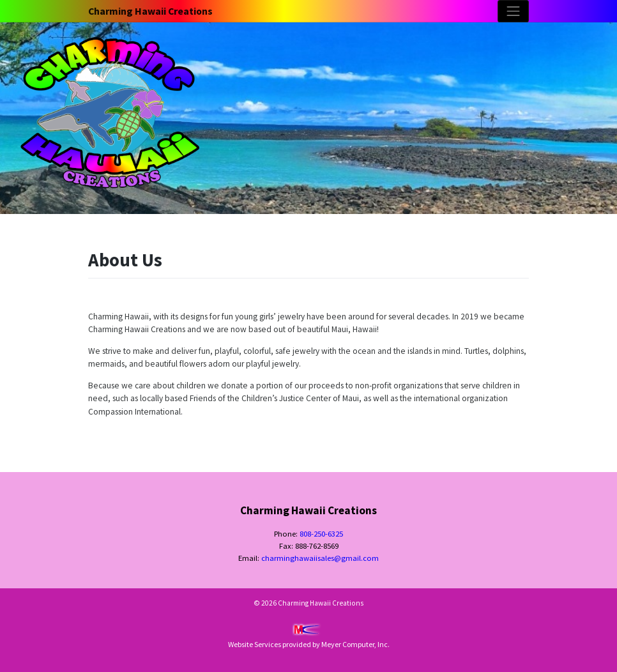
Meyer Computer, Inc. (355, 644)
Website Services (255, 644)
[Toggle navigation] (513, 11)
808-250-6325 (321, 534)
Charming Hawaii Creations (150, 11)
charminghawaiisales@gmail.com (320, 558)
